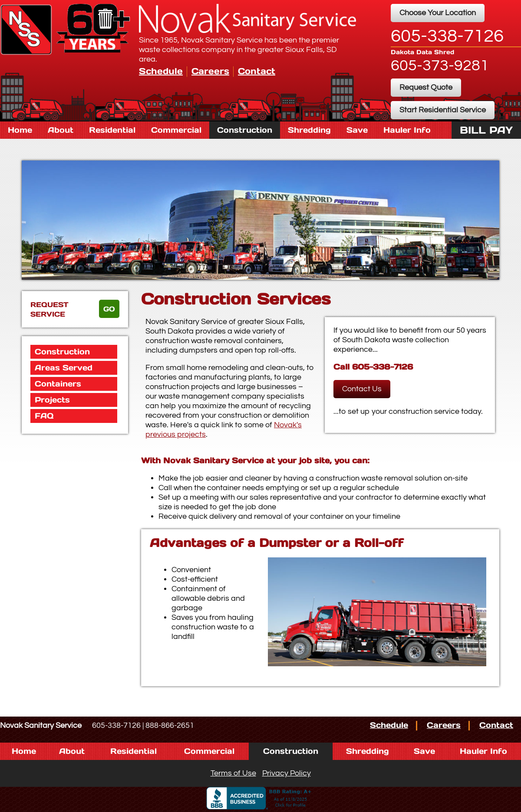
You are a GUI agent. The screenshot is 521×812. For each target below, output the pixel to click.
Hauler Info (407, 130)
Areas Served (64, 368)
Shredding (309, 130)
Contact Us (362, 389)
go (109, 309)
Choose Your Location (438, 13)
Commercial (176, 130)
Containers (58, 384)
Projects (52, 400)
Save (357, 130)
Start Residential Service (443, 110)
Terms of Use (233, 773)
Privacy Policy (287, 773)
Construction (245, 130)
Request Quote (426, 87)
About (61, 130)
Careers (210, 71)
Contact (257, 71)
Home (20, 130)
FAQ (44, 416)
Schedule (161, 71)
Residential (112, 130)
